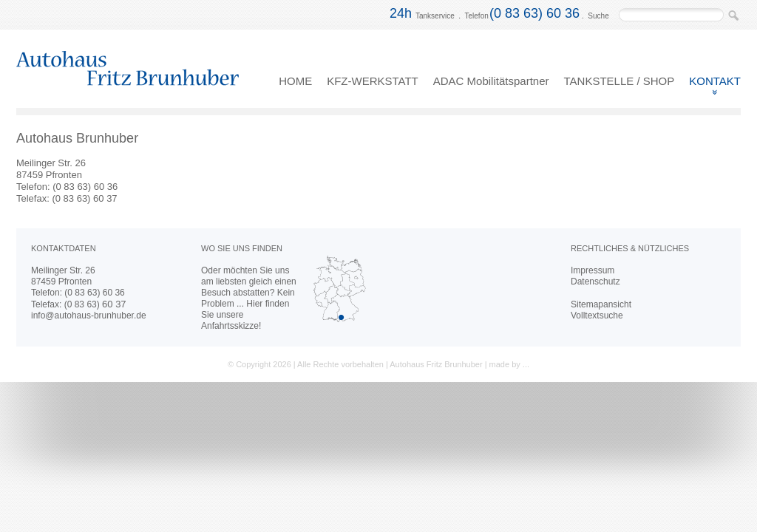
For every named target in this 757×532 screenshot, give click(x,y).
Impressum (593, 270)
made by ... (509, 364)
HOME (295, 81)
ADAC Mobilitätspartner (491, 81)
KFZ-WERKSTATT (373, 81)
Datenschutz (595, 282)
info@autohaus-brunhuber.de (89, 316)
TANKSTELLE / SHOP (619, 81)
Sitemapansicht (601, 304)
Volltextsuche (597, 316)
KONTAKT (715, 81)
